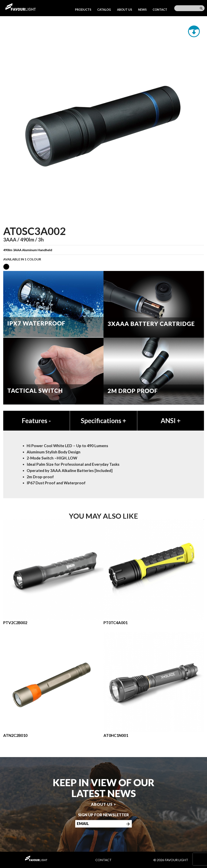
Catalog (104, 10)
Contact (160, 10)
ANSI (171, 421)
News (142, 10)
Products (83, 10)
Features (36, 421)
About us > (103, 804)
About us (125, 10)
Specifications (103, 421)
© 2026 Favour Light (171, 860)
